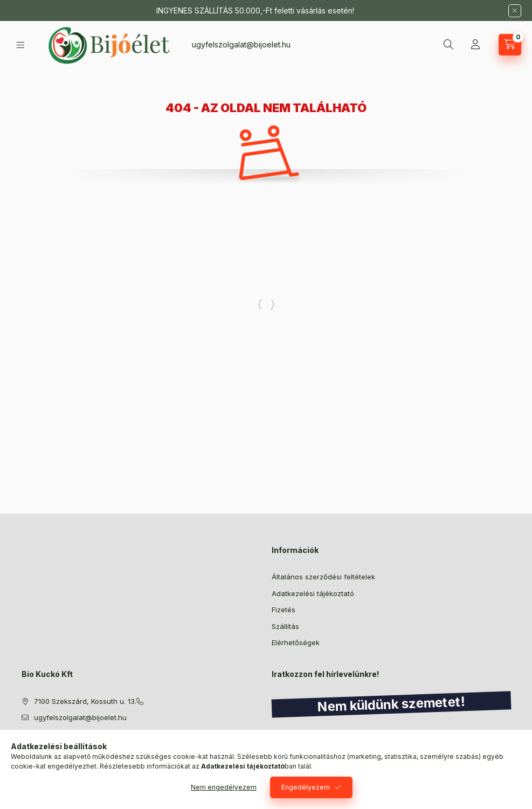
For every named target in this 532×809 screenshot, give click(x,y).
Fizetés (284, 610)
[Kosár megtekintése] (510, 45)
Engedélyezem (306, 787)
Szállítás (285, 626)
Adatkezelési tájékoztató (313, 593)
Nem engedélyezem (224, 787)
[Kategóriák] (20, 45)
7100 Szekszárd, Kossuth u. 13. (85, 701)
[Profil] (475, 45)
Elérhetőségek (296, 642)
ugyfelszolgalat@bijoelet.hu (241, 44)
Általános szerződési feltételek (323, 577)
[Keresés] (448, 45)
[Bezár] (515, 11)
